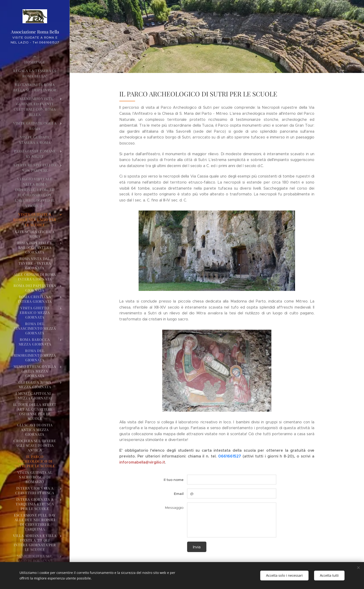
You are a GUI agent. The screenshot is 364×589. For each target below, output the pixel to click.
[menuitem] (35, 62)
